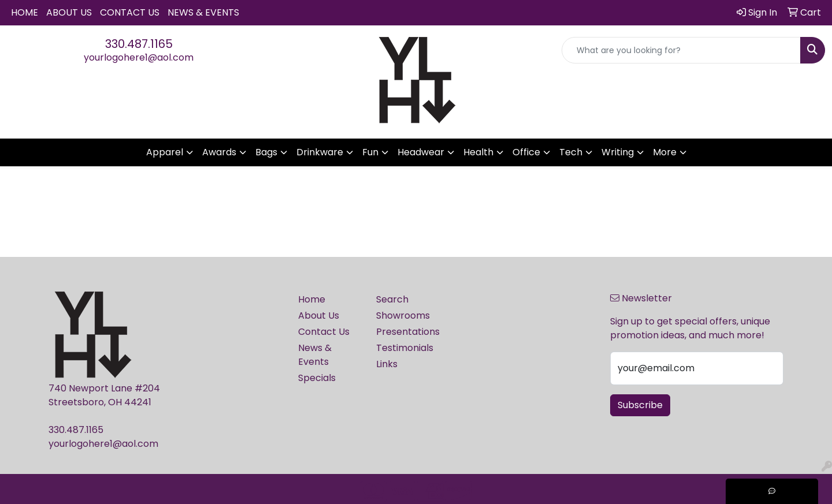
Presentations (408, 332)
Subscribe (640, 405)
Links (387, 364)
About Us (69, 12)
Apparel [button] (165, 152)
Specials (317, 378)
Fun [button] (370, 152)
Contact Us (130, 12)
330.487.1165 (139, 44)
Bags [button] (266, 152)
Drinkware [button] (320, 152)
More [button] (665, 152)
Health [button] (478, 152)
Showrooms (403, 316)
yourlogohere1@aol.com (139, 57)
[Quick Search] (681, 50)
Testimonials (405, 348)
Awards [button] (219, 152)
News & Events (203, 12)
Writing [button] (618, 152)
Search (392, 299)
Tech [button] (571, 152)
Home (25, 12)
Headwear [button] (421, 152)
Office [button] (526, 152)
